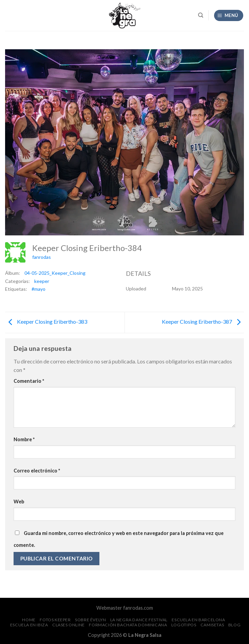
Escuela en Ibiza (29, 625)
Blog (234, 625)
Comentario (29, 381)
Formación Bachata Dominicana (128, 625)
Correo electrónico (37, 471)
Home (29, 620)
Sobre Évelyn (90, 620)
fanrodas (42, 257)
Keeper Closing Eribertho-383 (46, 321)
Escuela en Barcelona (198, 620)
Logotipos (184, 625)
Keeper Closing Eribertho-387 (203, 321)
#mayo (39, 289)
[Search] (201, 15)
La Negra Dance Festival (139, 620)
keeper (42, 281)
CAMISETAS (212, 625)
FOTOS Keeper (55, 620)
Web (19, 502)
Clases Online (69, 625)
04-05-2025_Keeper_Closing (55, 273)
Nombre (24, 439)
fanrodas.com (138, 608)
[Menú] (229, 15)
